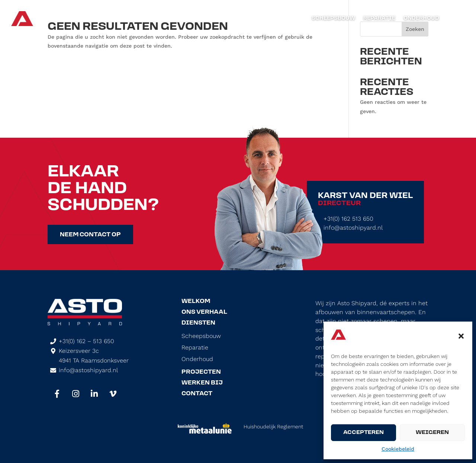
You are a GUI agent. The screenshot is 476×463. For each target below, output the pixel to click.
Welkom (196, 301)
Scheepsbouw (333, 19)
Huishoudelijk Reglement (273, 427)
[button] (461, 336)
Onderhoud (421, 19)
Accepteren (364, 433)
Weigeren (432, 433)
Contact (197, 394)
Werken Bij (202, 383)
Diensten (198, 323)
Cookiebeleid (398, 449)
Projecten (201, 372)
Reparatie (379, 19)
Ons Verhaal (204, 312)
